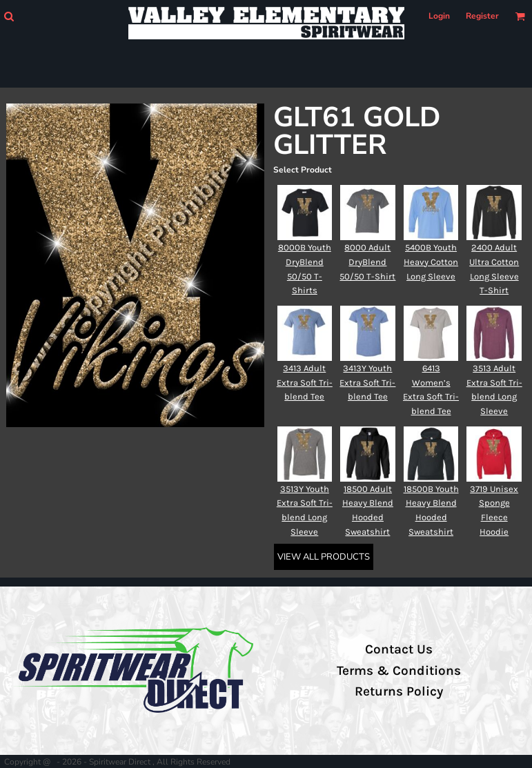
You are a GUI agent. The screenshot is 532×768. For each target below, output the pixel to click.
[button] (9, 16)
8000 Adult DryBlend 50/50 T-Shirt (367, 262)
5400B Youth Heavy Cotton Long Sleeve (431, 262)
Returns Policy (399, 691)
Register (482, 16)
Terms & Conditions (399, 671)
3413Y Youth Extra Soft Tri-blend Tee (367, 383)
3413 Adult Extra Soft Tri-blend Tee (305, 383)
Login (439, 16)
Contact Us (399, 649)
